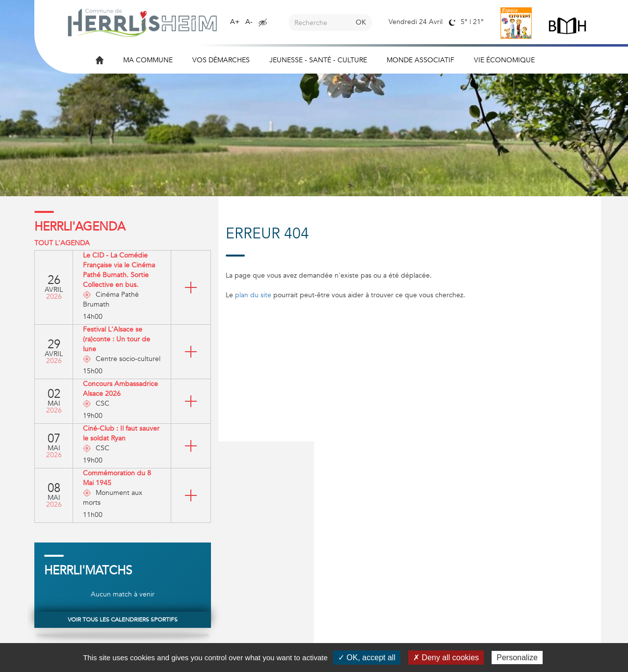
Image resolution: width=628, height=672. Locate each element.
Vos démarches (221, 60)
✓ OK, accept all (367, 658)
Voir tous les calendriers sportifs (123, 620)
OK (361, 22)
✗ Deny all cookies (446, 658)
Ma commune (148, 60)
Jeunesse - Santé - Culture (318, 60)
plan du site (253, 295)
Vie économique (504, 60)
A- (249, 22)
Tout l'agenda (62, 243)
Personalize (517, 658)
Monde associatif (420, 60)
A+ (235, 22)
